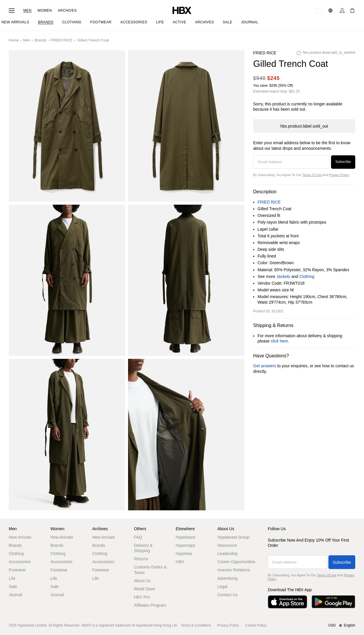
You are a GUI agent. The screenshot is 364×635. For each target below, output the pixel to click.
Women (45, 11)
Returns (141, 559)
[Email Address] (291, 162)
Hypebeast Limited (32, 625)
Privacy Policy (339, 175)
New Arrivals (20, 537)
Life (12, 578)
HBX (180, 562)
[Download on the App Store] (287, 602)
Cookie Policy (256, 625)
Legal (222, 587)
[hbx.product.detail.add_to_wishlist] (326, 54)
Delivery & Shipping (143, 548)
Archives (67, 11)
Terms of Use (312, 175)
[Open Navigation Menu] (12, 11)
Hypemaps (185, 545)
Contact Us (227, 595)
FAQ (138, 537)
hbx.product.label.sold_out (304, 126)
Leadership (227, 554)
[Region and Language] (338, 626)
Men (27, 11)
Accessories (20, 562)
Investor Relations (234, 570)
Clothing (307, 276)
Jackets (283, 276)
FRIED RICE (62, 40)
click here (279, 341)
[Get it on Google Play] (333, 602)
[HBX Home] (182, 10)
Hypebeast (185, 537)
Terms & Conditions (196, 625)
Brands (41, 40)
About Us (142, 581)
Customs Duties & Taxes (150, 570)
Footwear (17, 570)
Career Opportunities (236, 562)
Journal (15, 595)
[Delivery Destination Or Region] (319, 11)
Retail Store (145, 589)
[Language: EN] (331, 11)
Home (14, 40)
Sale (13, 587)
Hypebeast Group (233, 537)
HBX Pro (142, 597)
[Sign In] (342, 11)
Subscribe (343, 162)
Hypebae (184, 554)
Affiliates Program (150, 605)
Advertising (227, 578)
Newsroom (227, 545)
